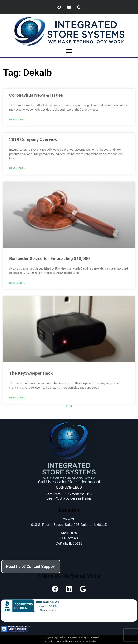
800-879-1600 (69, 487)
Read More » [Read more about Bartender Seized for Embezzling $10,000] (17, 283)
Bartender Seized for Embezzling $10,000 (50, 259)
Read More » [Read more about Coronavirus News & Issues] (17, 120)
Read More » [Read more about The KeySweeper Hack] (17, 398)
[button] (69, 51)
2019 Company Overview (33, 140)
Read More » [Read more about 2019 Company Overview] (17, 169)
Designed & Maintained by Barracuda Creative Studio (69, 642)
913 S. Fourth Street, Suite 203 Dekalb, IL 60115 (69, 525)
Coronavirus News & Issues (36, 95)
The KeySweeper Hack (31, 373)
